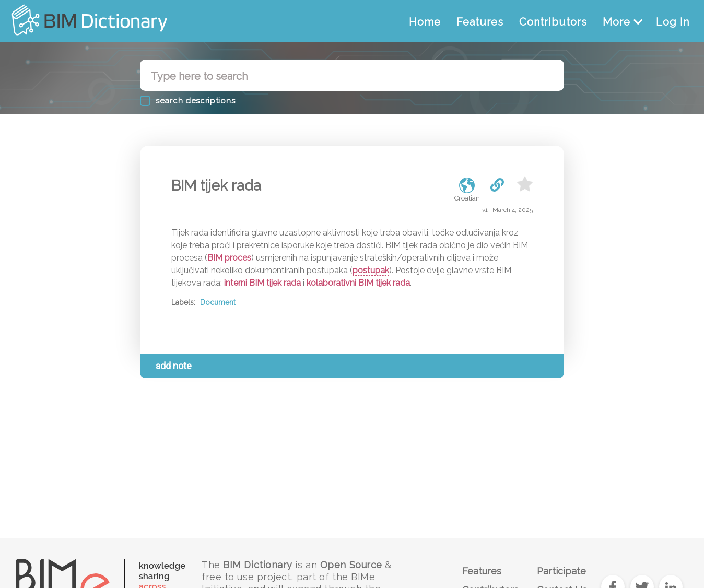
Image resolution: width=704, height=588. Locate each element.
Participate (561, 571)
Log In (673, 22)
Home (425, 22)
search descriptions (195, 101)
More (623, 22)
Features (480, 22)
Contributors (553, 22)
